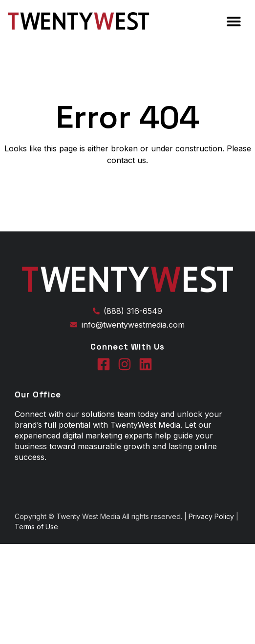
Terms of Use (36, 527)
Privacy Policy (212, 516)
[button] (234, 21)
